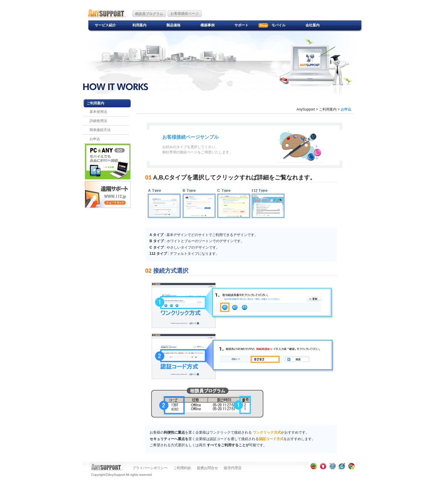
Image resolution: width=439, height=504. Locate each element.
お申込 (95, 139)
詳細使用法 (98, 121)
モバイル (278, 25)
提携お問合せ (207, 468)
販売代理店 (233, 468)
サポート (242, 25)
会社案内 (313, 25)
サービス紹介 (105, 25)
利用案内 (139, 25)
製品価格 (173, 25)
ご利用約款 (182, 468)
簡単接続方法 (100, 130)
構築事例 (207, 25)
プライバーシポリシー (150, 468)
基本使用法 (98, 112)
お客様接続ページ (185, 13)
